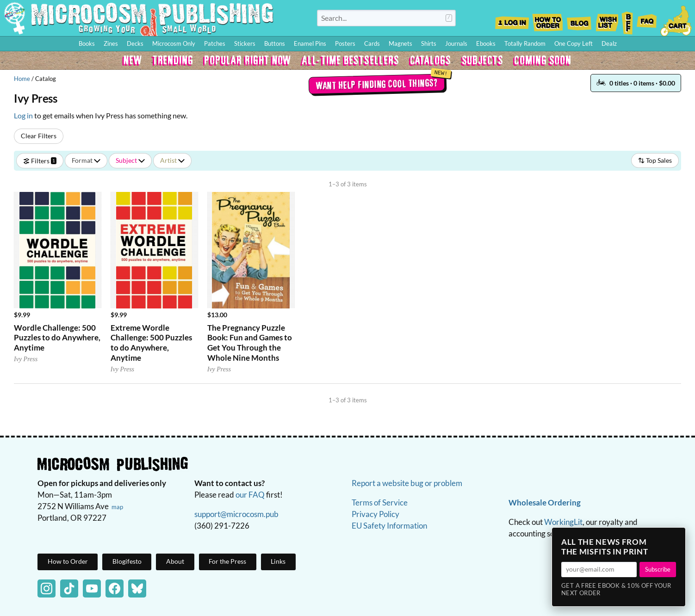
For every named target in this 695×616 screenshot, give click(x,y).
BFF (627, 20)
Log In (512, 20)
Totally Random (525, 43)
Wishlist (607, 20)
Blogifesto (127, 561)
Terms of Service (380, 502)
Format (86, 160)
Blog (579, 20)
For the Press (227, 561)
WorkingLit (563, 522)
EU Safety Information (389, 526)
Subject (130, 160)
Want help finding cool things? (376, 84)
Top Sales (655, 160)
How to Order (547, 20)
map (117, 507)
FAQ (647, 20)
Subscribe (658, 569)
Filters (40, 160)
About (175, 561)
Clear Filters (39, 136)
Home (22, 79)
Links (278, 561)
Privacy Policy (375, 514)
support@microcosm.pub (236, 514)
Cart (676, 20)
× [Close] (676, 537)
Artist (172, 160)
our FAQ (250, 495)
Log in (23, 115)
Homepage (139, 18)
